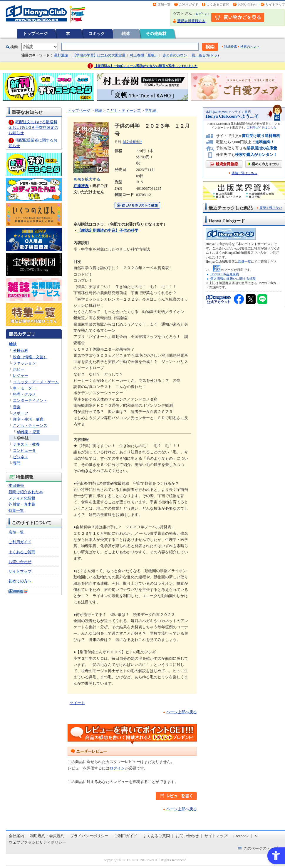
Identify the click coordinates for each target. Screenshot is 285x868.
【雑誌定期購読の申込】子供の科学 (108, 230)
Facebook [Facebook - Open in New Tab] (241, 836)
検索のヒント (250, 46)
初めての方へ (20, 581)
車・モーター (24, 388)
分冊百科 (21, 350)
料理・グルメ (24, 394)
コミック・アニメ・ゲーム (36, 382)
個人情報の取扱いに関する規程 (233, 279)
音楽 (17, 407)
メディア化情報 (22, 498)
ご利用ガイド (189, 4)
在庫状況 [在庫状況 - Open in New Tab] (81, 186)
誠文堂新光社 (133, 142)
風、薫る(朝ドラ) (205, 55)
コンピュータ (24, 450)
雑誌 (125, 34)
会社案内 (16, 836)
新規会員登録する (191, 21)
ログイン (202, 14)
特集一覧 (16, 510)
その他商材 (156, 34)
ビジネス (21, 457)
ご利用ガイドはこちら (261, 128)
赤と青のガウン (175, 55)
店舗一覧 (164, 4)
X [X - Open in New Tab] (256, 836)
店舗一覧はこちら (244, 173)
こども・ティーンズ (30, 425)
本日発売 (16, 485)
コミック (97, 34)
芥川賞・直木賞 (22, 504)
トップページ (35, 34)
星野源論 (61, 55)
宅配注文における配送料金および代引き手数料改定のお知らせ (33, 127)
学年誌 (23, 438)
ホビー (19, 369)
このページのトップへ (263, 848)
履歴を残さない (271, 208)
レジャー (21, 375)
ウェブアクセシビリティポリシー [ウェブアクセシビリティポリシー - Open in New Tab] (37, 842)
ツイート (77, 703)
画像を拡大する (87, 179)
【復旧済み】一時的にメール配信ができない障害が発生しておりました (146, 66)
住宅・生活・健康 (28, 419)
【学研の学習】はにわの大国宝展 (99, 55)
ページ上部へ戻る (182, 712)
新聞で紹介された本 (26, 492)
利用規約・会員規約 (47, 836)
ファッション (24, 363)
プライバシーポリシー (89, 836)
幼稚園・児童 (28, 432)
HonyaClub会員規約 (225, 274)
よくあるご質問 (218, 4)
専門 (17, 463)
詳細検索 (231, 46)
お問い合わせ (247, 4)
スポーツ (21, 413)
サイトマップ (275, 4)
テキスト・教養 (26, 444)
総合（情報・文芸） (30, 357)
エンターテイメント (30, 400)
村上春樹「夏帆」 (144, 55)
